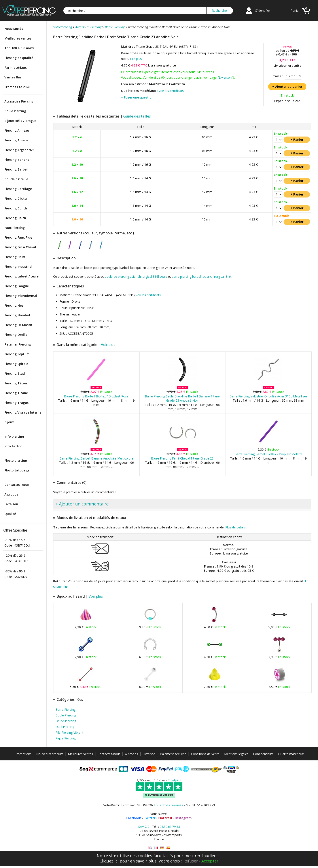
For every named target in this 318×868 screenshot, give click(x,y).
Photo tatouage (17, 470)
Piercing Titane (16, 393)
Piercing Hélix (15, 257)
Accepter (210, 861)
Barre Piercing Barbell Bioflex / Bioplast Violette (269, 454)
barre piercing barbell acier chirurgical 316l (202, 276)
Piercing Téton (16, 383)
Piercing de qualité (19, 58)
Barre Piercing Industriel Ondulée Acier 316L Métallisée (269, 396)
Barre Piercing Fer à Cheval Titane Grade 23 (182, 458)
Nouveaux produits (50, 754)
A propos (11, 494)
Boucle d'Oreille (16, 179)
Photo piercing (16, 461)
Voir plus (108, 345)
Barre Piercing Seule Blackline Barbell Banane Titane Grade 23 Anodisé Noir (182, 398)
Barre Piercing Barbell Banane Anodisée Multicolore (96, 458)
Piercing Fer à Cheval (20, 247)
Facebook (134, 818)
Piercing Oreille (16, 335)
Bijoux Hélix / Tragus (20, 121)
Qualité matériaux (291, 754)
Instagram (184, 818)
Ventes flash (14, 77)
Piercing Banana (17, 160)
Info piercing (14, 436)
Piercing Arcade (16, 140)
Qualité (10, 514)
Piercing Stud (15, 373)
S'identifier (263, 10)
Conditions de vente (205, 754)
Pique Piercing (65, 738)
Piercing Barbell (16, 169)
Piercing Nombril (17, 315)
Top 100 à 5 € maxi (19, 48)
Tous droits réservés (168, 805)
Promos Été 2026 (17, 87)
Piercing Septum (17, 354)
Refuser (191, 861)
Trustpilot (175, 780)
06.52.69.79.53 (170, 827)
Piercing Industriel (18, 267)
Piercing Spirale (16, 364)
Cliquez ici (109, 861)
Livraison (11, 504)
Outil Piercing (65, 727)
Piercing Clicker (16, 198)
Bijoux (9, 422)
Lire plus (136, 59)
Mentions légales (236, 754)
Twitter (150, 818)
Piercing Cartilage (18, 189)
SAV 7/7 (144, 827)
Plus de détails (236, 527)
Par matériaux (16, 67)
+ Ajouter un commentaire (82, 504)
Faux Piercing (15, 228)
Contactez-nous (17, 485)
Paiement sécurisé (173, 754)
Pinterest (165, 818)
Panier (295, 10)
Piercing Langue (17, 286)
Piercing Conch (16, 208)
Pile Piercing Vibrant (69, 732)
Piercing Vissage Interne (23, 412)
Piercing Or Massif (18, 325)
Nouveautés (14, 29)
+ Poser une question (137, 97)
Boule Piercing (15, 111)
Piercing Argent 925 (19, 150)
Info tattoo (13, 446)
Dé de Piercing (66, 721)
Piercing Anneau (17, 130)
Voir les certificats (171, 91)
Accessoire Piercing (19, 101)
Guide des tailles (137, 116)
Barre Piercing (65, 709)
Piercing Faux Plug (18, 237)
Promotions (23, 754)
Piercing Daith (15, 218)
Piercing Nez (14, 305)
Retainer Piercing (18, 344)
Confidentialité (263, 754)
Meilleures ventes (18, 38)
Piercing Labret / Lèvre (21, 276)
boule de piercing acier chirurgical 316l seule (136, 276)
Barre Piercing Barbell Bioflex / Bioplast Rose (96, 396)
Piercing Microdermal (21, 296)
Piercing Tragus (16, 403)
